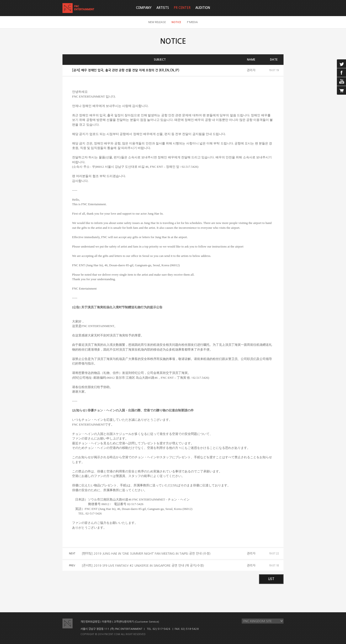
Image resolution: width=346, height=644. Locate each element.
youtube (341, 81)
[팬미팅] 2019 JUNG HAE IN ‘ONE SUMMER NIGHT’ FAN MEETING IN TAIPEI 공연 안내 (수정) (146, 554)
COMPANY (144, 8)
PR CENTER (182, 8)
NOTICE (176, 22)
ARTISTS (163, 8)
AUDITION (203, 8)
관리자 (251, 70)
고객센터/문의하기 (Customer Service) (136, 622)
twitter (341, 64)
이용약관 (107, 622)
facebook (341, 73)
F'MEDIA (192, 22)
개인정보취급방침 (90, 622)
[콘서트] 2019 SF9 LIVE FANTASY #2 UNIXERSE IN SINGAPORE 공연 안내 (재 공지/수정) (143, 566)
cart (341, 90)
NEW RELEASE (157, 22)
